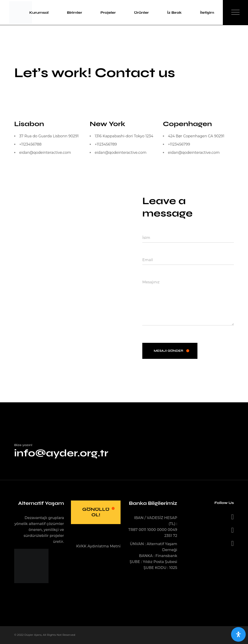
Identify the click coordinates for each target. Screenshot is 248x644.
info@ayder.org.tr (61, 453)
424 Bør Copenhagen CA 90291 (196, 136)
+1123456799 (179, 144)
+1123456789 (106, 144)
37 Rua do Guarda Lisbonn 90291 (49, 136)
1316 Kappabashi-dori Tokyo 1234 (124, 136)
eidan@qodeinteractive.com (45, 153)
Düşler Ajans (33, 635)
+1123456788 (30, 144)
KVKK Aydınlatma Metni (98, 546)
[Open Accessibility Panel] (238, 634)
